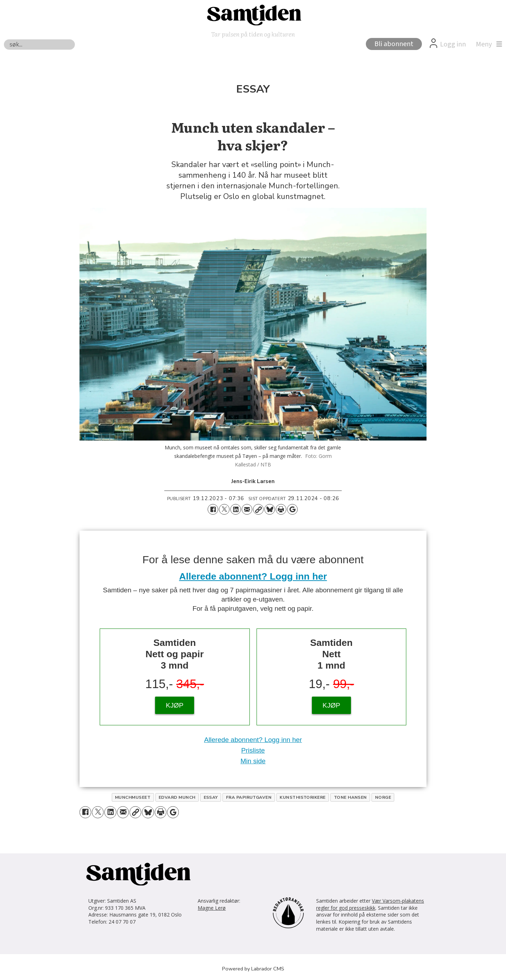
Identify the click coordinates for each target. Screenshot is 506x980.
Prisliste (253, 750)
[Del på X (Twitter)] (224, 509)
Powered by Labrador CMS (253, 969)
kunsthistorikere (303, 797)
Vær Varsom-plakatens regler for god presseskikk (370, 904)
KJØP (175, 705)
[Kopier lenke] (258, 509)
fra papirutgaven (249, 797)
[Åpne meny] (487, 44)
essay (211, 797)
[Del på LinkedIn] (236, 509)
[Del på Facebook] (213, 509)
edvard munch (177, 797)
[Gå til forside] (253, 15)
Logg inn (453, 44)
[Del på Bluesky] (270, 509)
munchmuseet (133, 797)
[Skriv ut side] (281, 509)
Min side (253, 761)
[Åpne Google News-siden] (292, 509)
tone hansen (350, 797)
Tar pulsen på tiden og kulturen (253, 34)
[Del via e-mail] (247, 509)
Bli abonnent (394, 44)
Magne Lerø (212, 908)
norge (383, 797)
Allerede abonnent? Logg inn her (253, 576)
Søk (4, 39)
